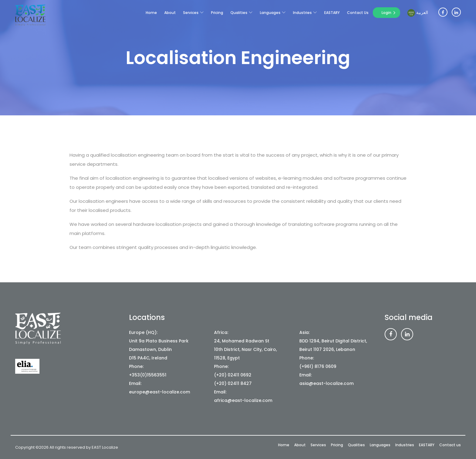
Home (151, 13)
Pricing (217, 13)
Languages (270, 13)
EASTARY (332, 13)
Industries (302, 13)
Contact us (358, 13)
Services (191, 13)
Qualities (239, 13)
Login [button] (386, 13)
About (170, 13)
